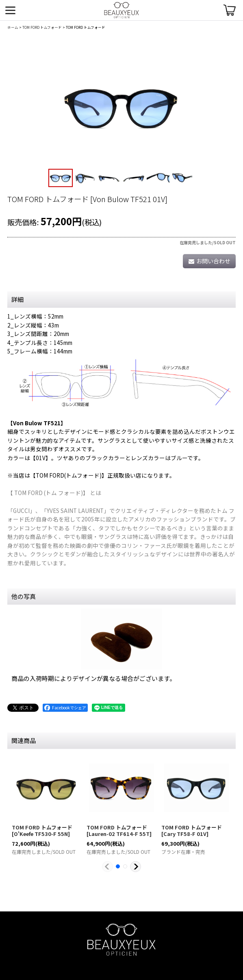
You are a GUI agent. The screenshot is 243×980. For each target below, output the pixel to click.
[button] (61, 178)
